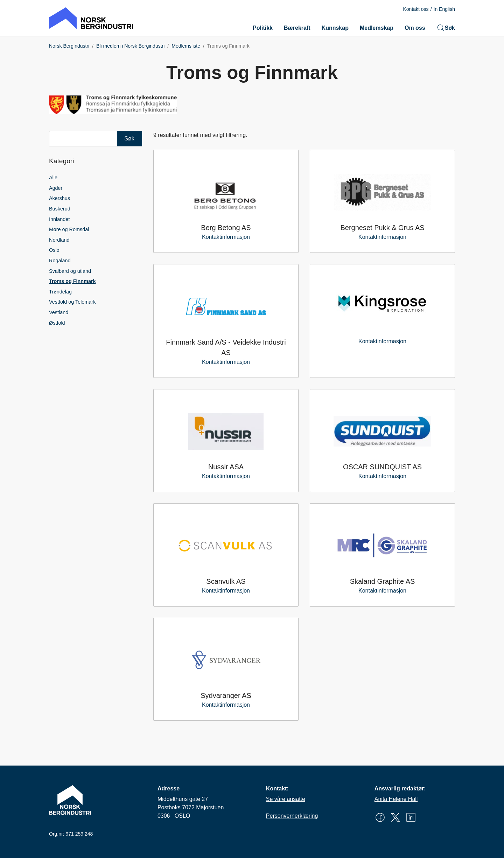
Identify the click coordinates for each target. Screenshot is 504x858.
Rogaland (60, 261)
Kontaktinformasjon (226, 237)
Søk (446, 28)
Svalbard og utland (70, 271)
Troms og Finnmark (72, 281)
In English (444, 9)
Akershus (59, 198)
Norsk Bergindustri (69, 46)
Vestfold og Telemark (72, 302)
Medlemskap (377, 28)
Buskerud (60, 209)
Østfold (57, 323)
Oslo (54, 250)
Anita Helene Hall (396, 799)
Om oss (415, 28)
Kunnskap (335, 28)
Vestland (59, 312)
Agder (56, 188)
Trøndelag (60, 292)
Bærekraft (297, 28)
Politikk (263, 28)
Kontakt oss (416, 9)
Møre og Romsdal (69, 229)
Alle (53, 178)
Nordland (59, 240)
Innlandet (59, 219)
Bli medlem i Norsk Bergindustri (130, 46)
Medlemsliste (186, 46)
